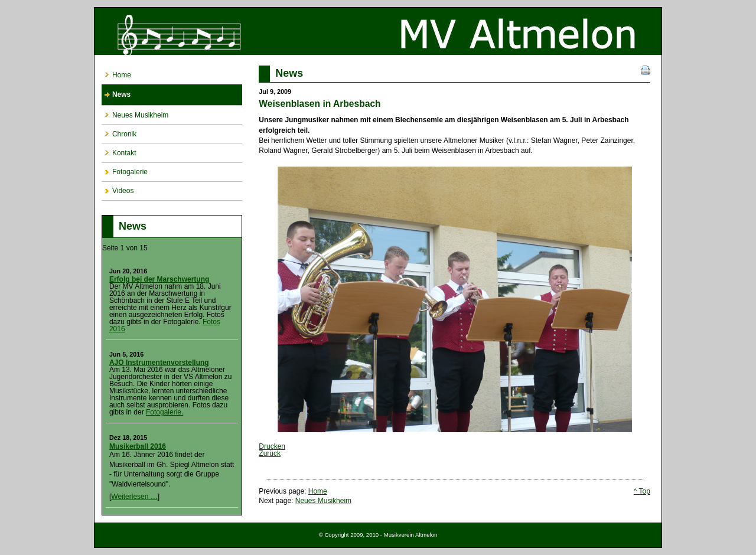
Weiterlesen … (134, 497)
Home (116, 72)
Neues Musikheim (135, 112)
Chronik (119, 131)
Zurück (270, 453)
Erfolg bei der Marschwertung (159, 279)
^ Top (642, 491)
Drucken (272, 446)
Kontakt (119, 150)
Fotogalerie (125, 170)
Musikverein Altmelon (378, 31)
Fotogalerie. (164, 412)
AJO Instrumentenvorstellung (159, 363)
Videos (118, 189)
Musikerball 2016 (138, 446)
